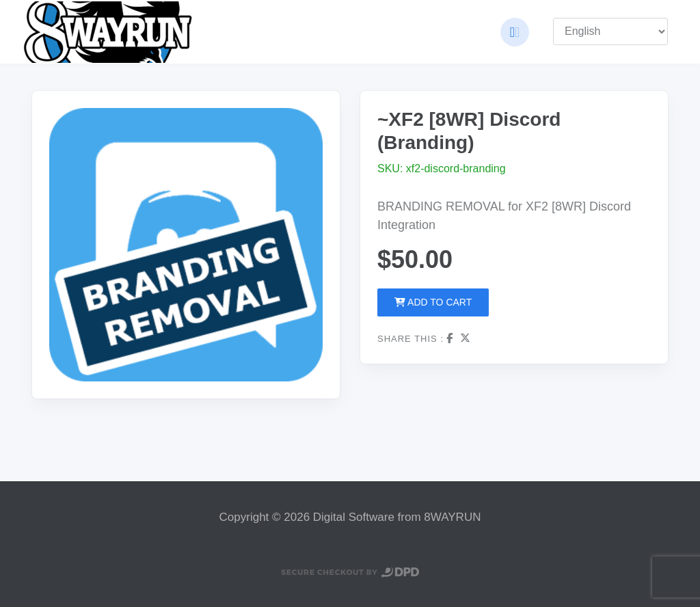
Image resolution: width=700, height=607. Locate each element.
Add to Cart (433, 302)
